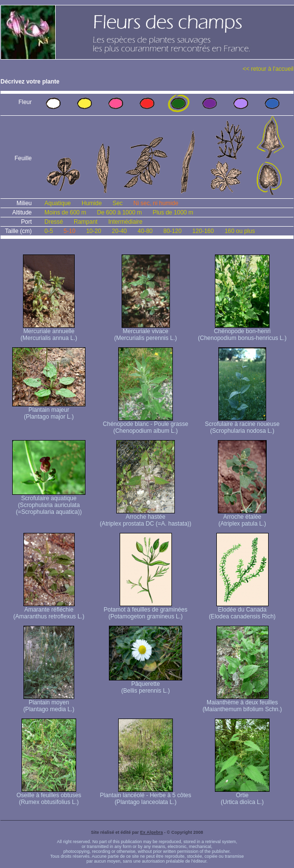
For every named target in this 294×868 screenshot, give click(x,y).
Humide (92, 203)
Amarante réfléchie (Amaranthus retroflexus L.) (49, 610)
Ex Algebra (152, 832)
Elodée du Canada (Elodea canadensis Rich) (242, 610)
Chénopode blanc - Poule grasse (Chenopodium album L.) (146, 425)
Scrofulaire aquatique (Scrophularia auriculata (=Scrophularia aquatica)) (49, 502)
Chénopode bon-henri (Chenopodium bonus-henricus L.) (242, 332)
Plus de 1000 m (173, 212)
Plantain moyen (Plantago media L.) (49, 703)
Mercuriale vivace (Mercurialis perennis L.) (146, 332)
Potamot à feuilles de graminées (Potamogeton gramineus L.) (145, 610)
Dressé (54, 222)
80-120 (172, 231)
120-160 (203, 231)
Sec (117, 203)
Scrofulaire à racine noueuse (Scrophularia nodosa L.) (242, 425)
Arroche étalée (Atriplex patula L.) (242, 518)
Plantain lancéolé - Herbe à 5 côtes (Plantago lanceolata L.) (146, 796)
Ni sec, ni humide (156, 203)
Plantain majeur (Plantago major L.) (49, 411)
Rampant (86, 222)
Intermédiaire (126, 222)
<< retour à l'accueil (268, 69)
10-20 (94, 231)
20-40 (119, 231)
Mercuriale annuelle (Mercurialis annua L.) (49, 332)
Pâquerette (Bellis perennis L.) (146, 685)
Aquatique (58, 203)
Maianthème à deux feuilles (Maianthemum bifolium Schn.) (242, 703)
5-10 (69, 231)
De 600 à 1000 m (119, 212)
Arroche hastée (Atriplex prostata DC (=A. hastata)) (146, 518)
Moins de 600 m (65, 212)
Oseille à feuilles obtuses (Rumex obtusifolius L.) (49, 796)
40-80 (145, 231)
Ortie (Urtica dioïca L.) (242, 796)
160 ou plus (240, 231)
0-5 (49, 231)
